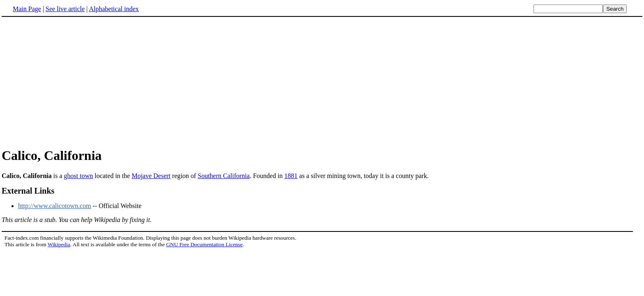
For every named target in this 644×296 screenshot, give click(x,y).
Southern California (224, 176)
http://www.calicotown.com (55, 206)
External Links (28, 191)
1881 (291, 176)
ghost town (79, 176)
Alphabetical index (114, 9)
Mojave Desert (151, 176)
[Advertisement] (71, 82)
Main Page (27, 9)
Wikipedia (59, 244)
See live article (65, 9)
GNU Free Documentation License (204, 244)
